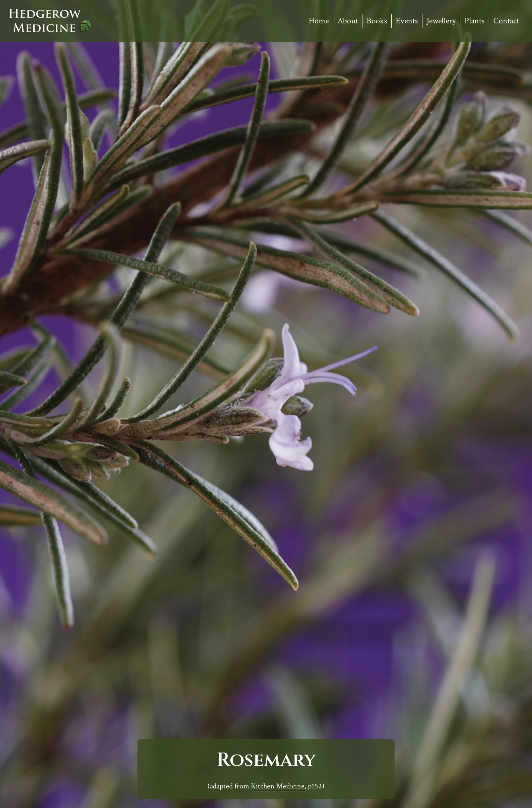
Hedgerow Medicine (50, 21)
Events (407, 21)
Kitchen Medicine (278, 786)
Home (319, 21)
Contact (506, 21)
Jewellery (441, 21)
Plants (475, 21)
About (348, 21)
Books (377, 21)
